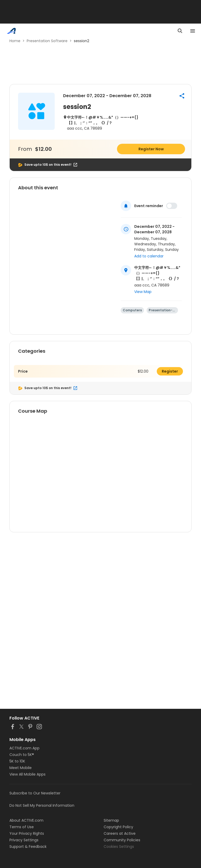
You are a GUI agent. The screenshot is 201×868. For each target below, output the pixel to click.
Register (170, 371)
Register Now (151, 149)
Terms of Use (22, 827)
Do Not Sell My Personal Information (42, 805)
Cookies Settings (119, 847)
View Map (143, 292)
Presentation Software (47, 41)
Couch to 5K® (22, 755)
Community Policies (122, 840)
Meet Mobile (21, 768)
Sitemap (111, 820)
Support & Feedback (28, 847)
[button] (182, 96)
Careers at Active (120, 833)
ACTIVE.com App (24, 748)
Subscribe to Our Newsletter (35, 793)
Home (15, 41)
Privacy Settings (24, 840)
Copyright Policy (118, 827)
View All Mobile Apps (27, 774)
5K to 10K (17, 761)
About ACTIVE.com (26, 820)
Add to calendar (149, 256)
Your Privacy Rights (27, 833)
